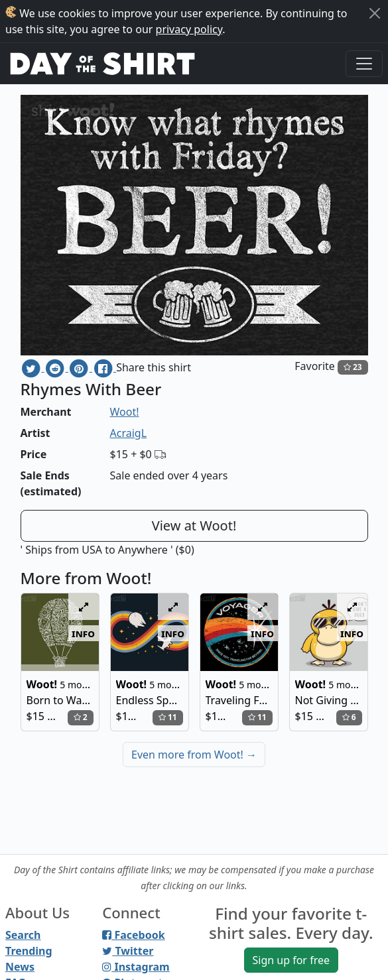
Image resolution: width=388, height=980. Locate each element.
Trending (29, 951)
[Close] (375, 13)
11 (168, 717)
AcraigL (129, 433)
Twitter (128, 951)
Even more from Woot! (194, 755)
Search (23, 935)
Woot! (125, 412)
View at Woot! (194, 525)
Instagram (136, 967)
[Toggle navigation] (364, 64)
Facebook (133, 935)
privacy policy (189, 29)
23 (353, 367)
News (20, 967)
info (83, 633)
